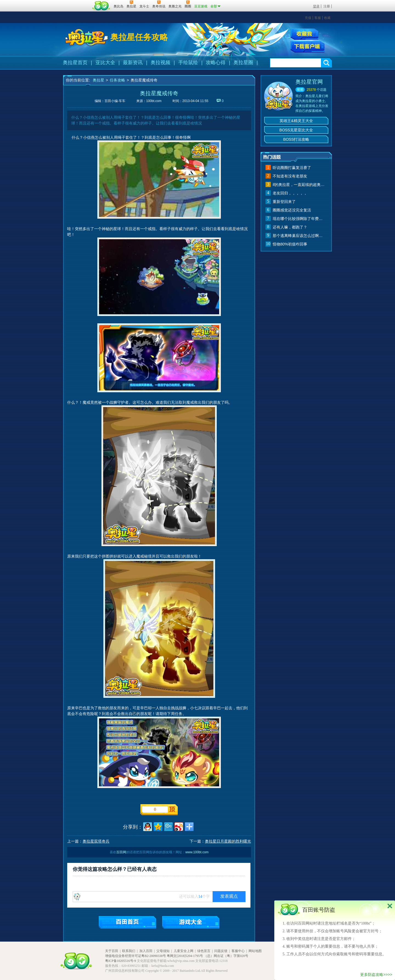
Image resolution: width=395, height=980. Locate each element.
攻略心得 (216, 63)
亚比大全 (105, 63)
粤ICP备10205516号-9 (121, 961)
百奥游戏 (77, 2)
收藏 (327, 18)
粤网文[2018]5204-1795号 (185, 956)
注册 (327, 6)
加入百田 (146, 951)
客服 (318, 18)
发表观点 (229, 896)
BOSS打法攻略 (296, 139)
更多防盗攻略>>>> (376, 975)
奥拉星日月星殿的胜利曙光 (228, 841)
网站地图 (255, 951)
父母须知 (163, 951)
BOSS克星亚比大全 (296, 130)
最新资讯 (133, 63)
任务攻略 (117, 80)
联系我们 (129, 951)
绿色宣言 (204, 951)
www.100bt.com (197, 852)
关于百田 (112, 951)
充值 (308, 18)
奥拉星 (98, 80)
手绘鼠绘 (188, 63)
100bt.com (154, 101)
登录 (316, 6)
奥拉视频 (160, 63)
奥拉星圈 (243, 63)
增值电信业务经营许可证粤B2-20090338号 (136, 956)
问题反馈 (221, 951)
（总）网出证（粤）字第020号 (226, 956)
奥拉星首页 (75, 63)
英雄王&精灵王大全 (296, 121)
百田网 (101, 6)
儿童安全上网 (184, 951)
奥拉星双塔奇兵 (96, 841)
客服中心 (238, 951)
